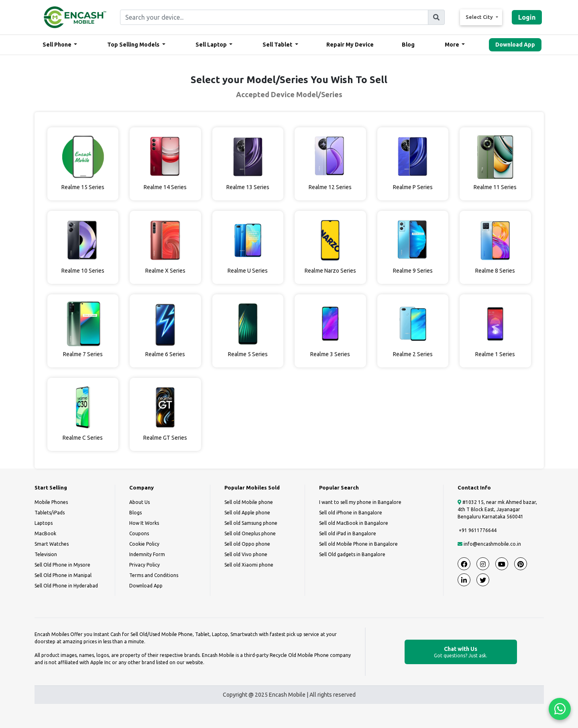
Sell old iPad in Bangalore (348, 533)
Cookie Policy (144, 544)
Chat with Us (461, 652)
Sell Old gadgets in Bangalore (352, 554)
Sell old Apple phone (247, 513)
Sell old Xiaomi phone (249, 565)
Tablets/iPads (50, 513)
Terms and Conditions (154, 575)
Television (46, 554)
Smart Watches (52, 544)
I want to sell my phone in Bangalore (360, 502)
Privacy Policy (144, 565)
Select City (480, 17)
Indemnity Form (147, 554)
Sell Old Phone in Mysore (62, 565)
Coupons (139, 533)
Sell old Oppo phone (247, 544)
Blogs (135, 513)
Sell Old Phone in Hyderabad (66, 586)
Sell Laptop (212, 45)
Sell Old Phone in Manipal (63, 575)
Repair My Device (350, 45)
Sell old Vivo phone (246, 554)
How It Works (144, 523)
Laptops (44, 523)
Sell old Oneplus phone (250, 533)
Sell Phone (58, 45)
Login (527, 17)
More (453, 45)
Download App (515, 45)
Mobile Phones (51, 502)
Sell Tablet (278, 45)
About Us (139, 502)
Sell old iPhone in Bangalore (351, 513)
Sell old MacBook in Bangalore (354, 523)
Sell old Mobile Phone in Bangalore (358, 544)
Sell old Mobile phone (249, 502)
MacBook (45, 533)
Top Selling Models (134, 45)
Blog (408, 45)
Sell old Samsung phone (251, 523)
